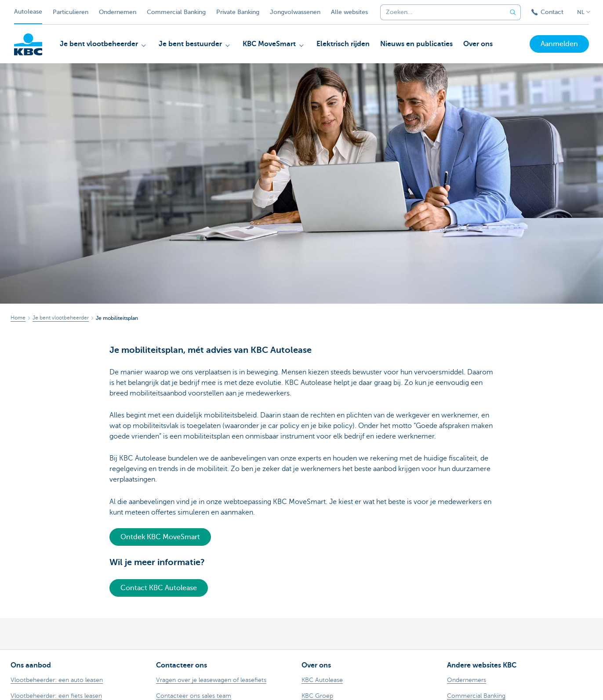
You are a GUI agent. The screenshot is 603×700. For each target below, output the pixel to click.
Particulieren (71, 12)
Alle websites (349, 12)
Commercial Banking (176, 12)
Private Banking (238, 12)
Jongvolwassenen (295, 12)
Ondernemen (118, 12)
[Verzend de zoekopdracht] (513, 12)
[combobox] (440, 12)
